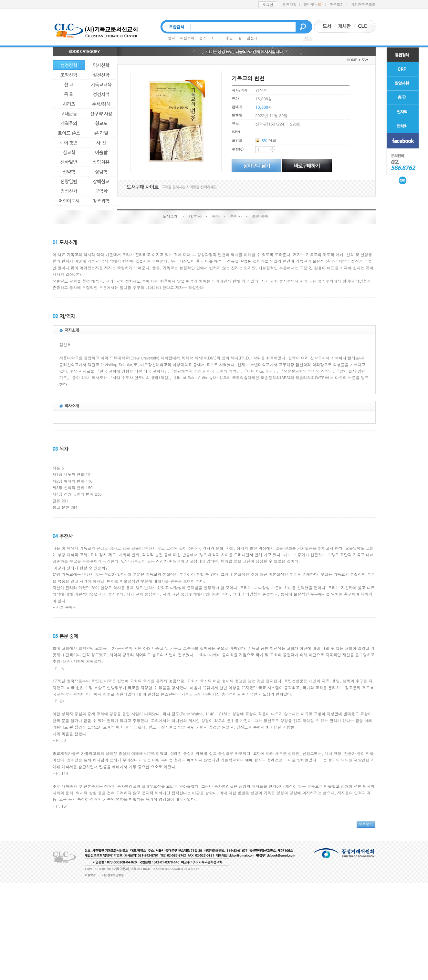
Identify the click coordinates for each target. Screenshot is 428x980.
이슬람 (101, 152)
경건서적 (101, 94)
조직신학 (69, 75)
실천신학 (101, 75)
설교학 (69, 152)
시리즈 (69, 104)
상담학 (101, 172)
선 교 (69, 85)
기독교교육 (101, 85)
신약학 (69, 172)
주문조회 (337, 4)
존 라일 (101, 133)
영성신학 (69, 191)
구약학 (101, 191)
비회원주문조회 (363, 4)
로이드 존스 (69, 133)
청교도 (101, 123)
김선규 (252, 38)
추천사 (236, 216)
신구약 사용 (101, 114)
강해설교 (101, 181)
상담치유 (101, 162)
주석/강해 (101, 104)
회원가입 (289, 4)
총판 (229, 38)
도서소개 (170, 216)
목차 (216, 216)
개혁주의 (69, 123)
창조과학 (101, 201)
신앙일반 (69, 181)
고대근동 (69, 114)
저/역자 (195, 216)
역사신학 (101, 65)
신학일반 (69, 162)
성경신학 (69, 65)
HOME (352, 60)
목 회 (69, 94)
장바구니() (313, 4)
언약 (172, 38)
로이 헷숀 (69, 143)
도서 (365, 60)
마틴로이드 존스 (193, 38)
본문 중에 (260, 216)
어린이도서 (69, 201)
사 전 (101, 143)
